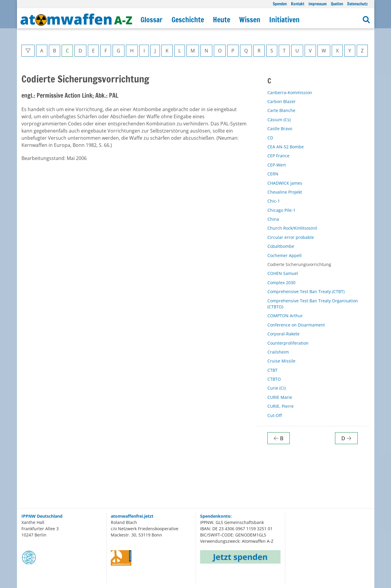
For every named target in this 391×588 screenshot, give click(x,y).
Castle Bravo (280, 129)
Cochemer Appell (285, 255)
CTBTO (274, 379)
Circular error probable (291, 237)
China (273, 219)
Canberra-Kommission (290, 92)
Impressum (318, 4)
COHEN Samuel (283, 273)
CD (270, 138)
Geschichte (188, 20)
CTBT (272, 370)
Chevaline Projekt (285, 192)
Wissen (250, 20)
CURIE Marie (280, 397)
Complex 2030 (281, 283)
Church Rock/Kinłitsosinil (292, 228)
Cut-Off (275, 415)
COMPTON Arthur (285, 316)
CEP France (278, 156)
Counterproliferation (288, 343)
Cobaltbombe (281, 246)
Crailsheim (278, 352)
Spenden (280, 4)
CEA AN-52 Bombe (286, 147)
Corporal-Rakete (283, 334)
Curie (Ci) (276, 388)
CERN (273, 174)
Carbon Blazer (282, 101)
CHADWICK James (285, 183)
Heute (222, 20)
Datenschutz (357, 4)
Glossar (152, 20)
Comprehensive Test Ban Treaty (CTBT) (306, 291)
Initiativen (284, 20)
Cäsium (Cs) (279, 120)
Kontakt (298, 4)
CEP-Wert (277, 165)
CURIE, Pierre (281, 406)
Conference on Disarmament (296, 325)
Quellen (337, 4)
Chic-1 (274, 201)
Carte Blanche (281, 110)
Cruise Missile (281, 361)
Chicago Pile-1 (281, 210)
